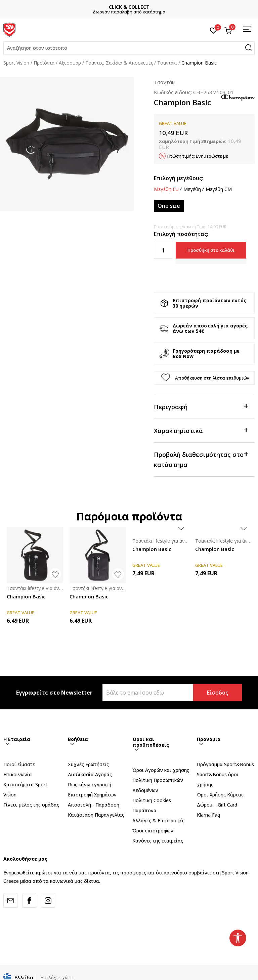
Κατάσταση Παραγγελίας (96, 815)
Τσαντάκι (167, 63)
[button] (129, 48)
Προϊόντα (44, 63)
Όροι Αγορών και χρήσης (161, 770)
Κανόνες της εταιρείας (158, 841)
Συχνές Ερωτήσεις (88, 764)
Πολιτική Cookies (152, 800)
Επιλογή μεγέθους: (179, 178)
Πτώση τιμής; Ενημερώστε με (198, 156)
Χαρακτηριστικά (201, 430)
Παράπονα (144, 810)
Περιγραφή (201, 406)
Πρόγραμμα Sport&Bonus (225, 764)
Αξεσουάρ (70, 63)
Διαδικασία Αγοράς (90, 774)
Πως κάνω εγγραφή (90, 785)
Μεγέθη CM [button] (219, 189)
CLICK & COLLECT (148, 7)
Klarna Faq (208, 815)
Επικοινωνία (18, 774)
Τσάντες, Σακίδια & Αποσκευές (119, 63)
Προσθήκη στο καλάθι (211, 250)
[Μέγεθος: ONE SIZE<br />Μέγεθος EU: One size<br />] (169, 206)
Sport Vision (16, 63)
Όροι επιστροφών (153, 831)
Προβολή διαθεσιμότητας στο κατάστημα (201, 459)
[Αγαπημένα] (213, 30)
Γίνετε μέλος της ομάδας (31, 805)
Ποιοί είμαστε (19, 764)
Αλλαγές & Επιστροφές (158, 820)
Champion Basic (26, 596)
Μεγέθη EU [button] (166, 189)
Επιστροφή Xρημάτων (92, 795)
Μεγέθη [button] (192, 189)
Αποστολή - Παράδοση (94, 805)
